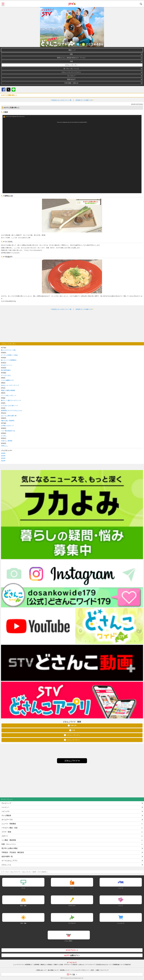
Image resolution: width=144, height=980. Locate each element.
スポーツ (5, 836)
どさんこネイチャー (73, 740)
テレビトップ (6, 803)
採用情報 (28, 964)
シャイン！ (5, 807)
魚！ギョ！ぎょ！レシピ (71, 69)
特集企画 (73, 725)
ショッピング (121, 923)
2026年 (3, 453)
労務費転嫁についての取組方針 (122, 964)
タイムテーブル (7, 820)
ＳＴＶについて (72, 962)
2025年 (3, 456)
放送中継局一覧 (7, 856)
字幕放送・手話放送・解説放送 (13, 852)
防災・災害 (23, 906)
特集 (71, 54)
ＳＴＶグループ (90, 964)
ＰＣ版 (72, 974)
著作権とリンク (65, 970)
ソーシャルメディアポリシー (80, 970)
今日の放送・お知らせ (71, 83)
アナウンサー (72, 906)
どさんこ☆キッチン (71, 65)
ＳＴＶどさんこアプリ (9, 861)
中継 (71, 61)
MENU (3, 4)
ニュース (121, 888)
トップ (2, 872)
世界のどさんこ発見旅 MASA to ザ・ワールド (71, 58)
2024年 (3, 458)
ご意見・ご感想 (94, 970)
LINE (13, 90)
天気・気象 (23, 923)
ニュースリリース (18, 964)
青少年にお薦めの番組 (9, 848)
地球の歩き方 (71, 79)
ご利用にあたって (41, 970)
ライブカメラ (72, 923)
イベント (121, 906)
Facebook (3, 90)
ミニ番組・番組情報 (9, 840)
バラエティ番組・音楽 (9, 828)
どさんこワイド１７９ (15, 872)
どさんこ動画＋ (69, 941)
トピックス (5, 811)
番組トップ (72, 50)
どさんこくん (6, 865)
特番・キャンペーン (9, 844)
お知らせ (81, 964)
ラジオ (72, 888)
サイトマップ (104, 970)
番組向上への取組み (46, 964)
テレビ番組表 (6, 815)
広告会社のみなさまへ (103, 964)
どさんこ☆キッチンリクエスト (71, 72)
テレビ (7, 872)
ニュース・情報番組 (9, 824)
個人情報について (53, 970)
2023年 (3, 461)
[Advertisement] (72, 326)
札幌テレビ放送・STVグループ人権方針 (66, 964)
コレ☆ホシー (71, 76)
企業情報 (36, 964)
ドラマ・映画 (6, 832)
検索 (141, 4)
